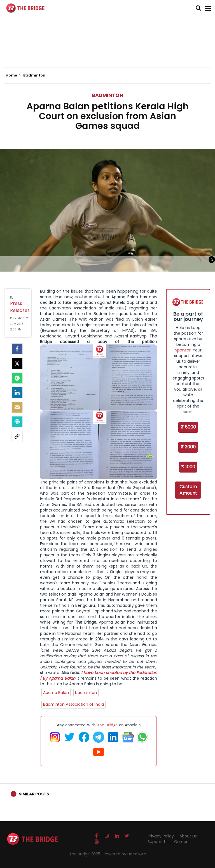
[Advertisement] (107, 50)
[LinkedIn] (17, 393)
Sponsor (183, 350)
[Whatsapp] (17, 378)
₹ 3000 (188, 447)
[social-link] (17, 436)
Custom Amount (188, 490)
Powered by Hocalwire (125, 854)
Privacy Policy (161, 836)
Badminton (107, 95)
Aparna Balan (56, 693)
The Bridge (107, 725)
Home (13, 75)
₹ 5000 (188, 427)
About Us (188, 836)
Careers (182, 842)
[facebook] (17, 349)
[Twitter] (17, 364)
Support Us (158, 842)
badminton (86, 693)
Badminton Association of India (73, 704)
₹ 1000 (188, 467)
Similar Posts (34, 794)
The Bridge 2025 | (86, 854)
